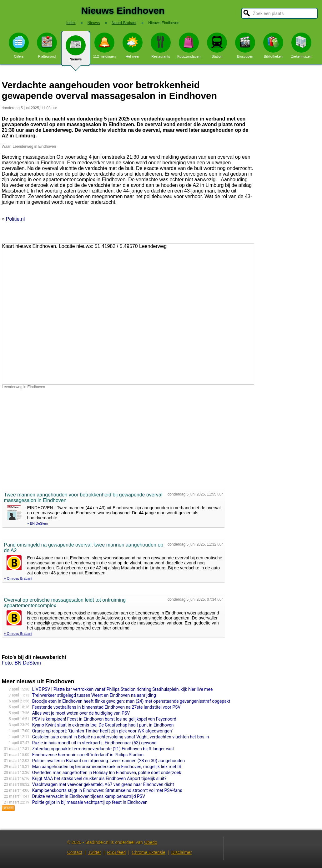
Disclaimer (181, 852)
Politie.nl (15, 219)
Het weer (133, 45)
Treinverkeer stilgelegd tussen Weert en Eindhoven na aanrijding (94, 695)
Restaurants (161, 45)
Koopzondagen (189, 45)
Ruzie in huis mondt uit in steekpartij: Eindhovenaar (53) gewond (94, 743)
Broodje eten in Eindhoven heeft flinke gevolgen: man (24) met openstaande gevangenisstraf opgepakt (131, 701)
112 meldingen (104, 45)
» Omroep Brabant (18, 578)
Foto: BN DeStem (21, 663)
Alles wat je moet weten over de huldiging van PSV (81, 713)
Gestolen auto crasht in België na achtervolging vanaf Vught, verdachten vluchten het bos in (121, 737)
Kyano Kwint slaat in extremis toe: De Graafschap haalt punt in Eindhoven (103, 725)
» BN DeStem (38, 523)
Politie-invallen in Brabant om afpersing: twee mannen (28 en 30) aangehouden (109, 761)
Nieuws (76, 51)
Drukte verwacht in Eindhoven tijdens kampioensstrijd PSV (89, 796)
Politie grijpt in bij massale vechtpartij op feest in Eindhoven (90, 802)
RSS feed (116, 852)
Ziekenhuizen (301, 45)
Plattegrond (47, 45)
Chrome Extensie (148, 852)
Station (217, 45)
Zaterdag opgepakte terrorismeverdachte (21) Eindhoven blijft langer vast (103, 749)
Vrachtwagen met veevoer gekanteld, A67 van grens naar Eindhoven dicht (103, 784)
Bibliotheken (273, 45)
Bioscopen (245, 45)
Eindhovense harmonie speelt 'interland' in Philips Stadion (88, 755)
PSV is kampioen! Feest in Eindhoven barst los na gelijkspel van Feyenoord (104, 719)
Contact (75, 852)
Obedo (151, 842)
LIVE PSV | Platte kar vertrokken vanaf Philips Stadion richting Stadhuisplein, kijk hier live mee (123, 689)
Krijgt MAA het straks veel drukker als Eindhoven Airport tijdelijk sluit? (99, 778)
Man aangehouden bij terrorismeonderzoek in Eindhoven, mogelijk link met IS (107, 767)
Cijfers (19, 45)
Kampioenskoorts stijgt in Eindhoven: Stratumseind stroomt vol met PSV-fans (107, 790)
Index (71, 23)
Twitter (95, 852)
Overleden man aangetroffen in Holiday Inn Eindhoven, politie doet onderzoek (107, 773)
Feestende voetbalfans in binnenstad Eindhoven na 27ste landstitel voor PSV (106, 707)
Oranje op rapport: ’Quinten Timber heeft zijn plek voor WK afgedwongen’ (102, 731)
